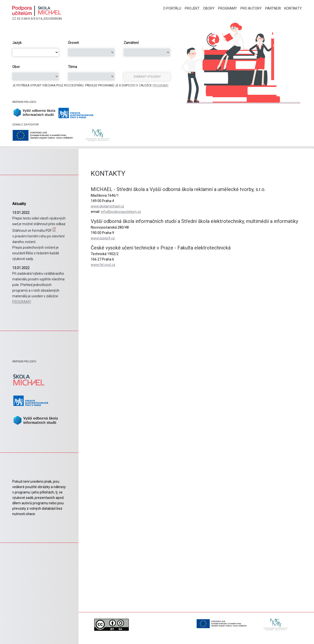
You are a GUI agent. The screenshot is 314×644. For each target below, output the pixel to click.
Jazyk (17, 43)
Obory (209, 8)
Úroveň (73, 43)
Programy (228, 8)
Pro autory (251, 8)
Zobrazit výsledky (147, 77)
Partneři (273, 8)
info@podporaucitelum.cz (121, 212)
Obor (16, 67)
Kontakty (293, 8)
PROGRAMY (160, 85)
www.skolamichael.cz (107, 206)
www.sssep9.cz (103, 238)
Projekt (192, 8)
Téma (72, 67)
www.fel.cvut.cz (103, 265)
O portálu (172, 8)
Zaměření (131, 43)
